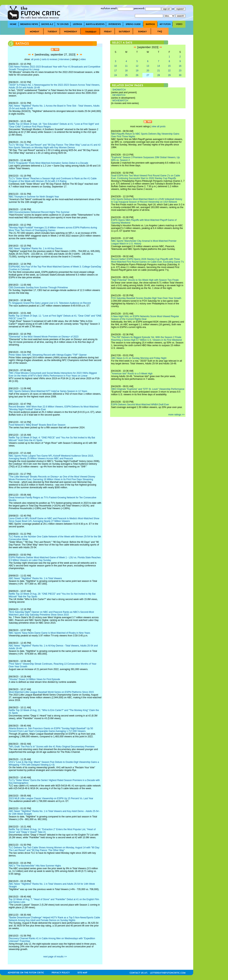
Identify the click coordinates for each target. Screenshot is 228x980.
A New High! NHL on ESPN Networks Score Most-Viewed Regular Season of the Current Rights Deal (145, 318)
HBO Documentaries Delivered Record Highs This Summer (39, 212)
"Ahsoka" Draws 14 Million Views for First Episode (34, 679)
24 (115, 75)
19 (137, 71)
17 (115, 71)
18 (126, 71)
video (83, 59)
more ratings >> (176, 415)
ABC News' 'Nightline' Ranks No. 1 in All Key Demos (36, 248)
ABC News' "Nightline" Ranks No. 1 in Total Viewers (35, 578)
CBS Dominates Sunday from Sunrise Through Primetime (38, 288)
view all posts (159, 126)
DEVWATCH (119, 95)
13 (148, 66)
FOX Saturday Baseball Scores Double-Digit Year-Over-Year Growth (146, 298)
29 (169, 75)
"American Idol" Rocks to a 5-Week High (132, 374)
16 (180, 66)
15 (169, 66)
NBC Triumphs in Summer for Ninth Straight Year (34, 197)
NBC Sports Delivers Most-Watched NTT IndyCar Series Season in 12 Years (48, 391)
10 (115, 66)
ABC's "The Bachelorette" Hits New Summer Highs (35, 866)
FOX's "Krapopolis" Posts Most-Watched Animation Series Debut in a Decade (48, 163)
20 (148, 71)
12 (137, 66)
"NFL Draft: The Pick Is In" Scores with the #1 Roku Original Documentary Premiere (52, 747)
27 (148, 75)
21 (159, 71)
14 (159, 66)
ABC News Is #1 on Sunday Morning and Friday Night (139, 358)
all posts (35, 59)
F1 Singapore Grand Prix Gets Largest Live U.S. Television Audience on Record (50, 303)
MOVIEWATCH (120, 101)
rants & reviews (49, 59)
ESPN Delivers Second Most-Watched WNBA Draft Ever (140, 405)
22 (169, 71)
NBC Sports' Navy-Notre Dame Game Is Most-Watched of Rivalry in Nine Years (49, 633)
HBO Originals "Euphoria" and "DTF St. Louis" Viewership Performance (148, 389)
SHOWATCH (119, 90)
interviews (64, 59)
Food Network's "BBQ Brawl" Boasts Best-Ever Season (37, 425)
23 (180, 71)
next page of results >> (55, 957)
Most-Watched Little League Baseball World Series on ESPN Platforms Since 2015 (51, 692)
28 (159, 75)
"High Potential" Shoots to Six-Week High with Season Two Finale (145, 280)
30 (180, 75)
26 (137, 75)
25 (126, 75)
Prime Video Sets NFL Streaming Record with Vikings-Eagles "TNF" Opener (48, 355)
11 (126, 66)
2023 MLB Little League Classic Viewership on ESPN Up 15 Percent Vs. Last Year (51, 798)
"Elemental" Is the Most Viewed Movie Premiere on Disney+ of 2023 (44, 337)
